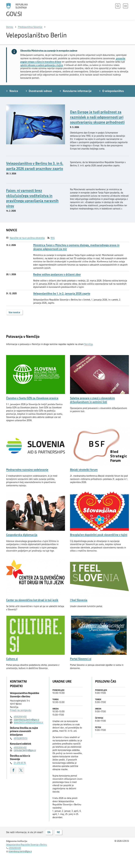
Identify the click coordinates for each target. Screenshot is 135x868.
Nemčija (88, 344)
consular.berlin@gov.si (25, 750)
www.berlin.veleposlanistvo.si (27, 722)
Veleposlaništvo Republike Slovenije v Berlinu (27, 845)
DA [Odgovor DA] (49, 832)
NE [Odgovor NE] (58, 832)
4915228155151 (21, 738)
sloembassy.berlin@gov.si (27, 720)
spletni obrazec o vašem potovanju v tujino (42, 65)
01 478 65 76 (20, 763)
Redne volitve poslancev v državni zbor (57, 274)
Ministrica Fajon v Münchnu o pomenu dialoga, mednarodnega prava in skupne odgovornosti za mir (76, 247)
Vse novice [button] (14, 312)
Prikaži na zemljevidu (21, 710)
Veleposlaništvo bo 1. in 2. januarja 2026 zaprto (62, 294)
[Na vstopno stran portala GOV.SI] (21, 10)
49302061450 (20, 717)
